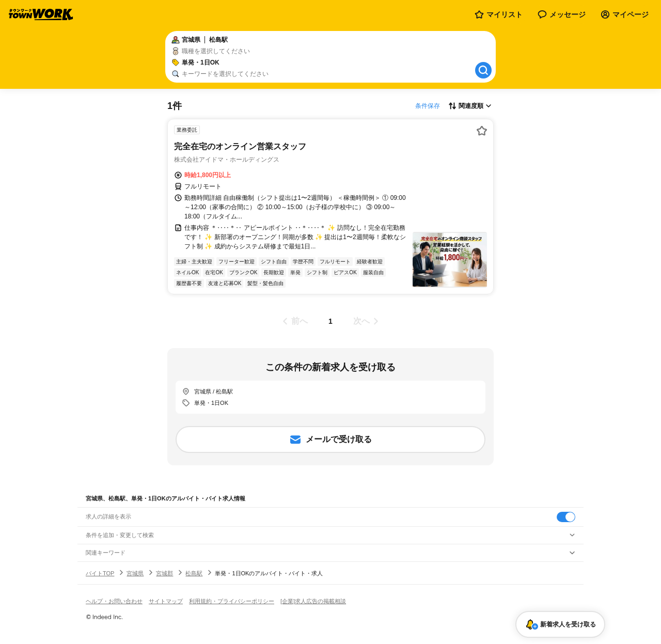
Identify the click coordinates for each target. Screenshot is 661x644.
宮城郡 (164, 573)
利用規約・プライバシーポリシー (232, 601)
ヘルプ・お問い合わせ (114, 601)
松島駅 (194, 573)
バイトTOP (100, 573)
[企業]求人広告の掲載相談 (313, 601)
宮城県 (135, 573)
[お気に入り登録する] (482, 131)
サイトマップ (166, 601)
